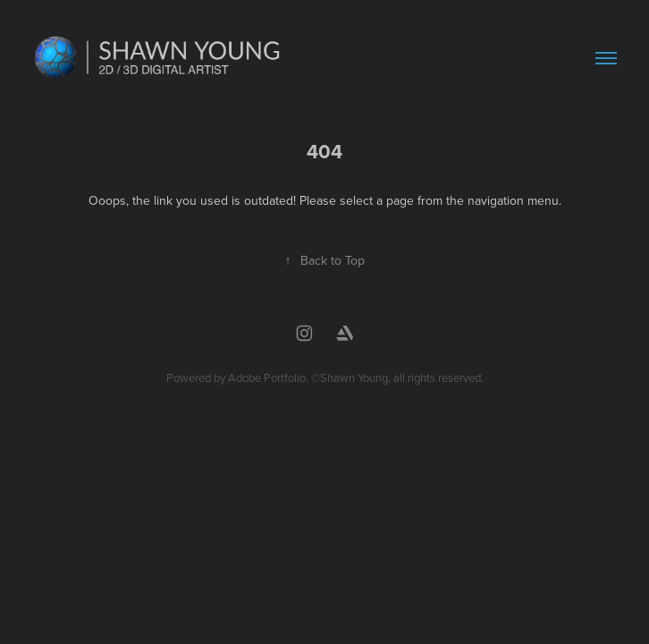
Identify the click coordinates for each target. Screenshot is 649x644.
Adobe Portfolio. (268, 377)
